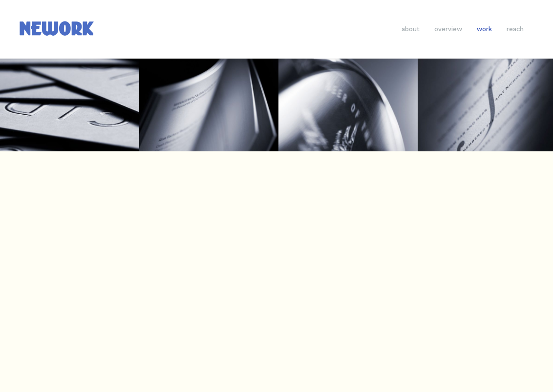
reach (515, 29)
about (411, 29)
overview (448, 29)
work (484, 29)
